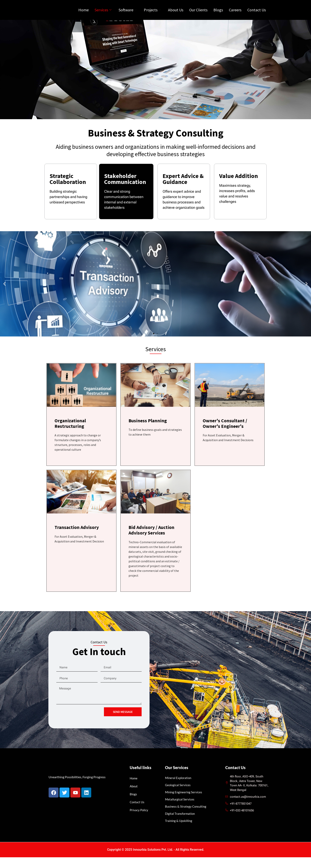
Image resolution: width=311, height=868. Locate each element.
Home (84, 14)
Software (128, 14)
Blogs (218, 14)
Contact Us (257, 14)
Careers (235, 14)
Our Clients (198, 14)
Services (103, 14)
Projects (152, 14)
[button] (4, 294)
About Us (176, 14)
